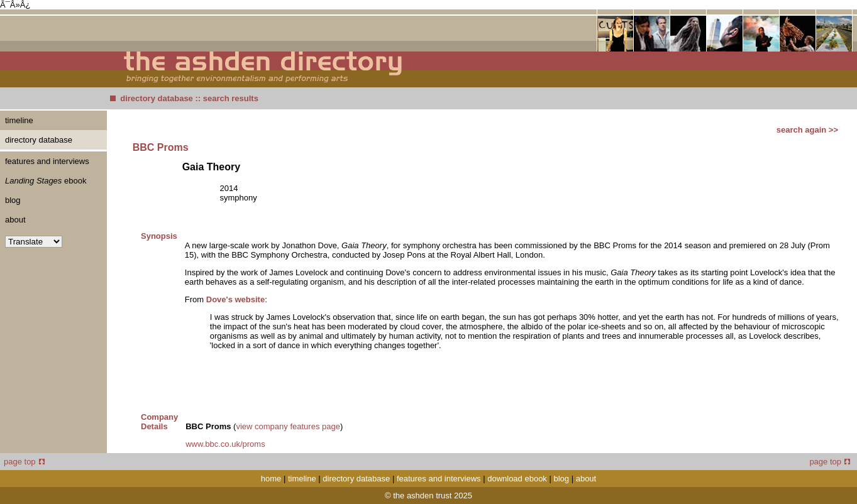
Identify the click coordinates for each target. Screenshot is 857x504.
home (271, 479)
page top (24, 462)
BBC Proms (161, 147)
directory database (157, 98)
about (15, 220)
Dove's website (235, 299)
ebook (46, 181)
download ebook (517, 479)
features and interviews (47, 161)
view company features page (288, 426)
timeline (19, 120)
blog (13, 200)
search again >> (807, 130)
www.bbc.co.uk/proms (225, 444)
